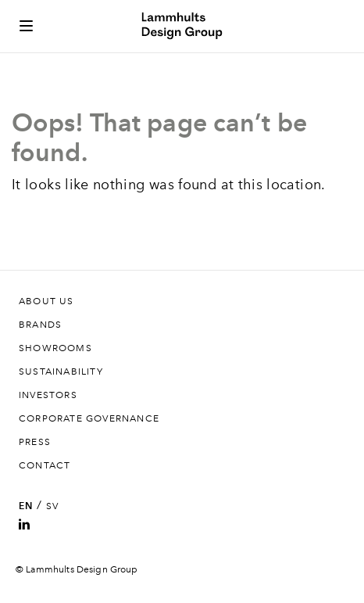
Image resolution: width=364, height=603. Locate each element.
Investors (48, 395)
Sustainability (61, 371)
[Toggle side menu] (26, 26)
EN (26, 506)
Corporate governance (89, 418)
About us (46, 301)
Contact (45, 465)
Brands (40, 325)
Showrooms (55, 348)
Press (35, 442)
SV (52, 506)
